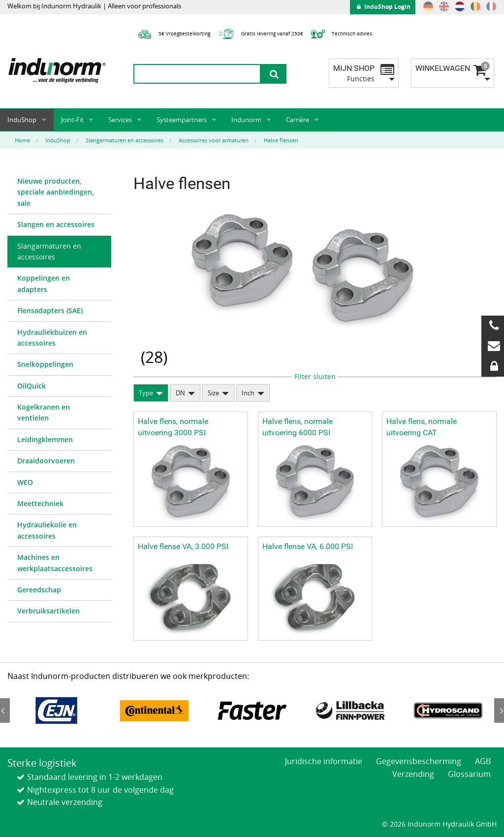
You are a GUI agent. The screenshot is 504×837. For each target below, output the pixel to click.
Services (120, 120)
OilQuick (31, 386)
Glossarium (469, 774)
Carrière (298, 120)
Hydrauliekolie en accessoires (47, 530)
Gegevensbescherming (419, 761)
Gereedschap (39, 590)
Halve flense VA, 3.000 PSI (183, 546)
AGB (483, 761)
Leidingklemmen (45, 439)
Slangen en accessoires (56, 224)
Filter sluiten (315, 376)
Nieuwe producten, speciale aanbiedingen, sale (56, 192)
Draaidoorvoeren (46, 461)
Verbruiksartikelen (48, 611)
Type (146, 393)
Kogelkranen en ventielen (44, 412)
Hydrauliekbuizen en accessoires (52, 338)
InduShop (22, 120)
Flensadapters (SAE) (50, 310)
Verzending (413, 774)
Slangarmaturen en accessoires (49, 251)
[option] (56, 711)
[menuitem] (59, 193)
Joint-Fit (72, 120)
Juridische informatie (324, 761)
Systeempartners (182, 120)
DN (180, 393)
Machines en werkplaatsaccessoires (55, 563)
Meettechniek (40, 503)
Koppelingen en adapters (44, 283)
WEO (25, 482)
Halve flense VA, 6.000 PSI (308, 546)
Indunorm (246, 120)
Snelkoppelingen (45, 364)
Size (213, 393)
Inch (248, 393)
